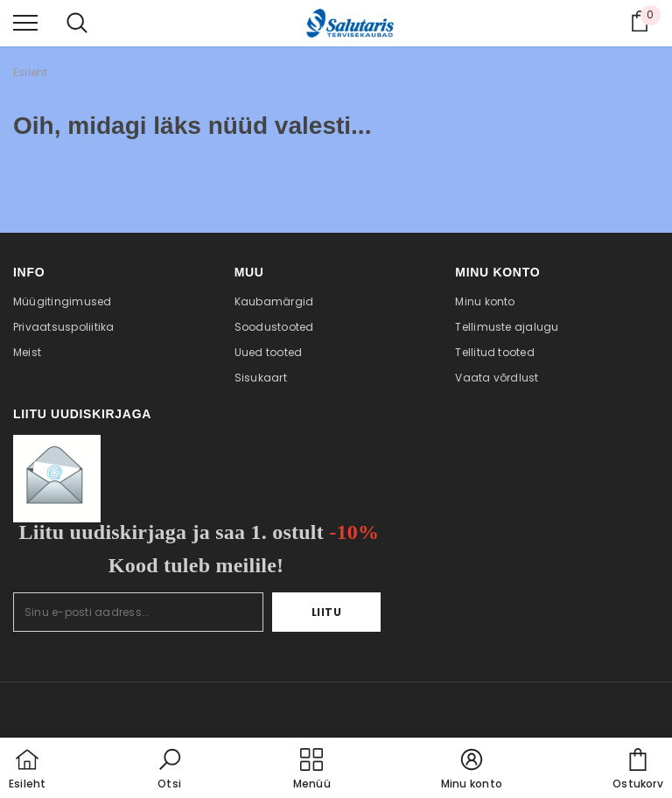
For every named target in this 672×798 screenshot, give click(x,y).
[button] (170, 770)
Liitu (327, 612)
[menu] (25, 22)
